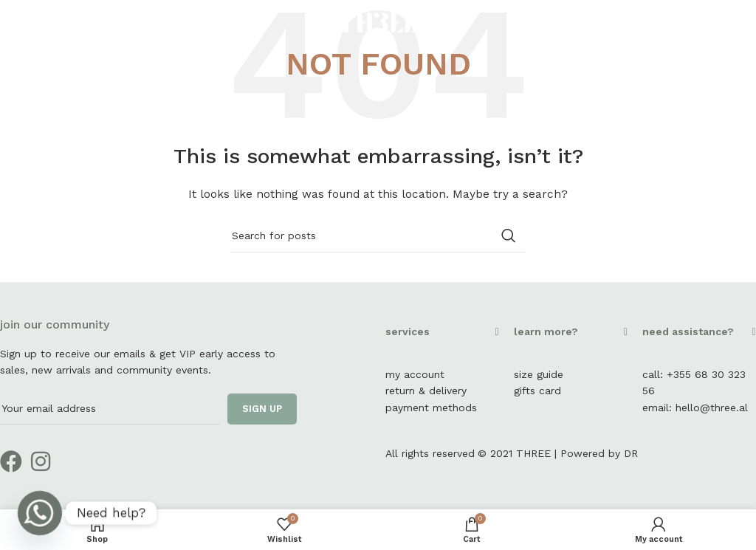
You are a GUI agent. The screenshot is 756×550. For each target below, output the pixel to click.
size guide (539, 374)
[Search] (378, 236)
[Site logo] (378, 21)
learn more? (546, 331)
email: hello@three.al (695, 408)
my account (415, 374)
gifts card (537, 391)
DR (631, 453)
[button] (442, 339)
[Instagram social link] (735, 22)
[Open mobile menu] (36, 22)
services (408, 331)
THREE (533, 453)
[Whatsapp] (40, 513)
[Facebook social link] (716, 22)
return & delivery (426, 391)
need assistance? (688, 331)
